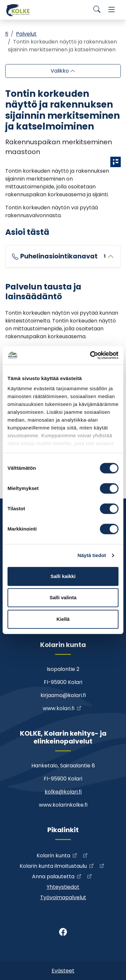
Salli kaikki (63, 576)
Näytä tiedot (92, 555)
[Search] (97, 10)
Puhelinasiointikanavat (63, 256)
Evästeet (63, 971)
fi (7, 34)
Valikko (60, 71)
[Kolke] (18, 10)
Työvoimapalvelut (63, 897)
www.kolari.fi (59, 708)
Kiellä (63, 619)
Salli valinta (63, 597)
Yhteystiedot (63, 887)
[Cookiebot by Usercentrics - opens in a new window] (90, 355)
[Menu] (112, 10)
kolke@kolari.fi (63, 792)
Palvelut (26, 34)
